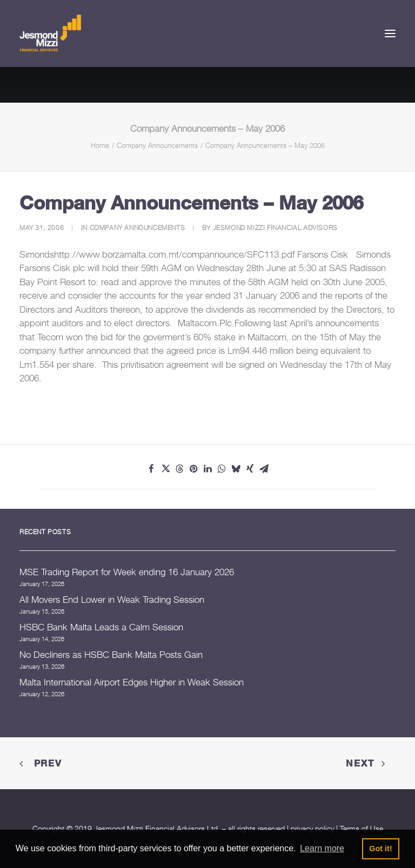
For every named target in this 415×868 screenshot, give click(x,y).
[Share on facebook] (151, 469)
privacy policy (312, 828)
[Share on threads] (179, 469)
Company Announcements (157, 145)
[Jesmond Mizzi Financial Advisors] (50, 33)
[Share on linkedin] (207, 469)
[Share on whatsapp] (222, 469)
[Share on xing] (250, 469)
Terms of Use (362, 828)
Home (100, 145)
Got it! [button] (380, 849)
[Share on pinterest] (193, 469)
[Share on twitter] (165, 469)
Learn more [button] (322, 848)
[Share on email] (264, 469)
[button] (390, 33)
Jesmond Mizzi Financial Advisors (275, 228)
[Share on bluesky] (236, 469)
